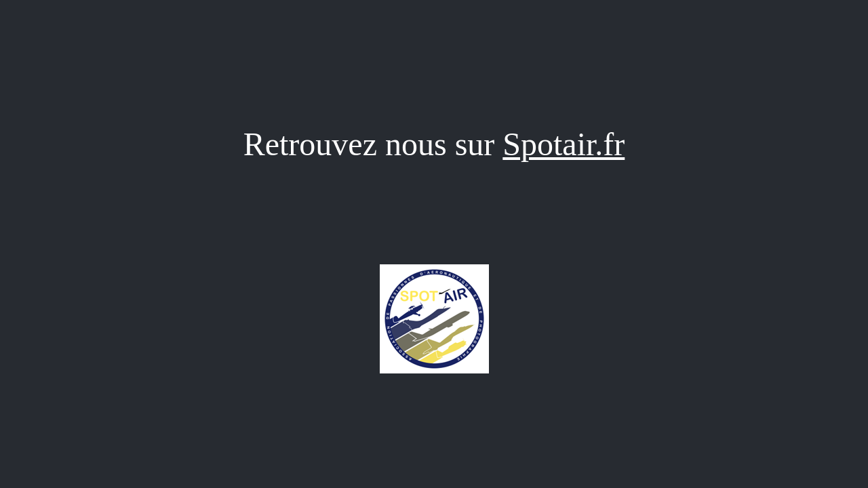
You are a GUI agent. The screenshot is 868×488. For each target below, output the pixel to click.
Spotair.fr (564, 144)
